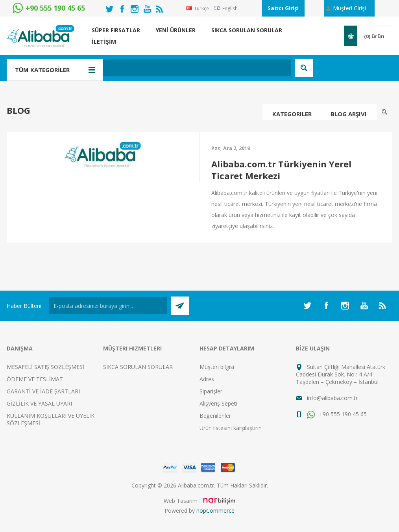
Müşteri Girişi (349, 8)
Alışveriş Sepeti (218, 403)
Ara (384, 112)
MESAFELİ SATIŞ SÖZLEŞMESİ (45, 367)
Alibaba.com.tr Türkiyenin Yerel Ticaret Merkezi (281, 170)
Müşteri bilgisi (217, 367)
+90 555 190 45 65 (337, 414)
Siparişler (211, 391)
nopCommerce (215, 511)
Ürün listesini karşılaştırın (231, 428)
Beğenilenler (215, 416)
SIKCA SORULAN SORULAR (138, 367)
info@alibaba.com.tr (332, 398)
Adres (207, 379)
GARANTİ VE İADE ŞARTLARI (43, 391)
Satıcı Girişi (283, 8)
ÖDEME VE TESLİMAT (35, 379)
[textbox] (162, 68)
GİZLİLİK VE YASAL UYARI (39, 403)
